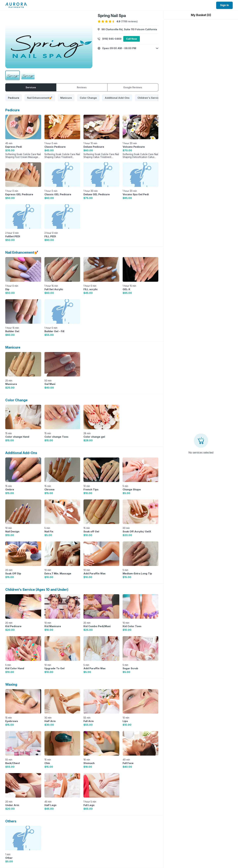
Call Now (132, 39)
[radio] (99, 22)
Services (31, 87)
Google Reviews (133, 87)
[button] (128, 48)
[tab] (14, 98)
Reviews (82, 87)
